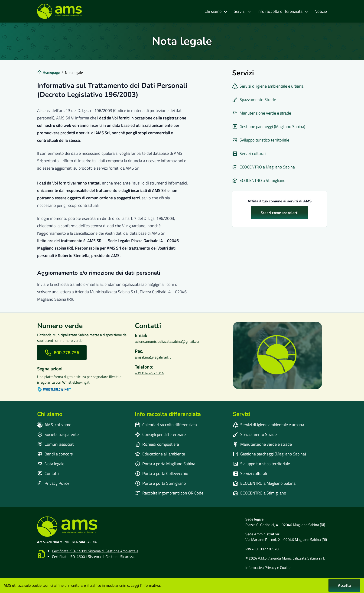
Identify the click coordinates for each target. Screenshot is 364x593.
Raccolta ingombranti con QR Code (169, 493)
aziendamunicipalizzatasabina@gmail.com (168, 341)
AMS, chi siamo (54, 425)
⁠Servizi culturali (249, 153)
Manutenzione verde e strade (262, 113)
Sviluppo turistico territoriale (261, 140)
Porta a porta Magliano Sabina (165, 464)
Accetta (344, 585)
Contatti (48, 473)
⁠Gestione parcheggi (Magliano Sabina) (269, 127)
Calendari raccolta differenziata (166, 425)
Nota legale (51, 464)
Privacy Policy (53, 483)
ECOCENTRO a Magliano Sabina (263, 167)
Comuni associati (56, 444)
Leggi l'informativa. (146, 585)
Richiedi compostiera (157, 444)
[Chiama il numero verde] (62, 353)
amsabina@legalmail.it (153, 357)
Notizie (321, 11)
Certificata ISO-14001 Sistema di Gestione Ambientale (95, 551)
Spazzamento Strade (254, 100)
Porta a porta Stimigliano (160, 483)
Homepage (48, 72)
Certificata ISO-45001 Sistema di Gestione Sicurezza (94, 557)
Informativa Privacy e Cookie (268, 567)
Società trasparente (58, 434)
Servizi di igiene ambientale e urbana (268, 86)
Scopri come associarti (280, 213)
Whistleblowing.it (76, 382)
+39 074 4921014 (149, 373)
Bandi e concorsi (55, 454)
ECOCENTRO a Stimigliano (259, 180)
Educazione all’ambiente (160, 454)
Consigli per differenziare (160, 434)
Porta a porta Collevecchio (162, 473)
